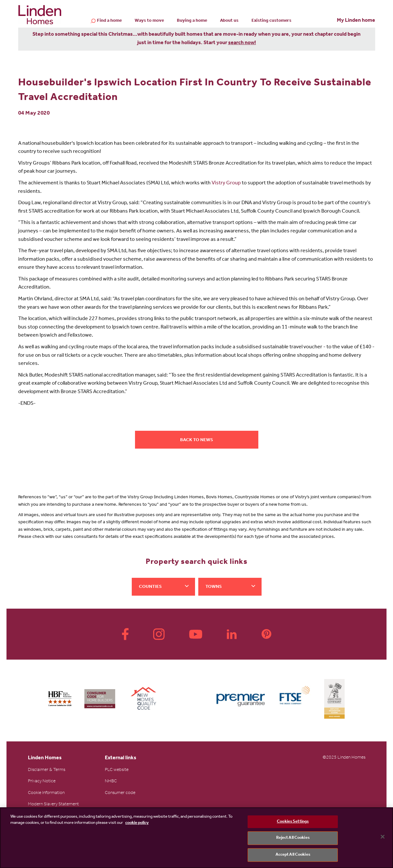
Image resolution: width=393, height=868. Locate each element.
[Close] (383, 838)
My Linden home (356, 21)
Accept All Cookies (293, 856)
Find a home (109, 21)
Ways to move (149, 21)
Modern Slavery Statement (53, 805)
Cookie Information (46, 793)
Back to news (196, 440)
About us (229, 21)
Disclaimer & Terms (47, 770)
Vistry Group (226, 183)
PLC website (117, 770)
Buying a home (192, 21)
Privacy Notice (42, 782)
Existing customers (271, 21)
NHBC (111, 782)
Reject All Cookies (293, 840)
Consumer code (120, 793)
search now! (242, 43)
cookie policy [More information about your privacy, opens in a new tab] (137, 825)
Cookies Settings (293, 823)
